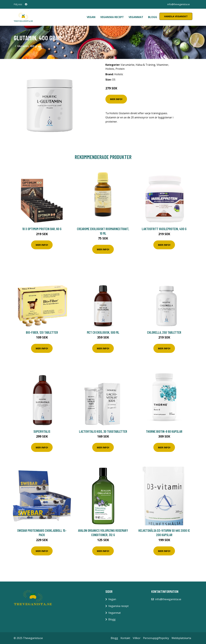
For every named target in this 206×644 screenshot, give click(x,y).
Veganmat (136, 17)
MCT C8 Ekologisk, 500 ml (103, 332)
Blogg (153, 17)
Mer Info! (116, 99)
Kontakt (125, 638)
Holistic (110, 69)
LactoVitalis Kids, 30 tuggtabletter (103, 431)
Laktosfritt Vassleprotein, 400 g (164, 229)
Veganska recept (112, 17)
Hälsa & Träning (145, 65)
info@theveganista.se (179, 4)
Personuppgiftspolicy (156, 638)
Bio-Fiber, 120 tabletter (42, 332)
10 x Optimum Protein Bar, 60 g (42, 229)
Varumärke (128, 65)
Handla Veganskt (176, 16)
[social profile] (26, 4)
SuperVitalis (42, 431)
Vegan (91, 17)
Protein (120, 69)
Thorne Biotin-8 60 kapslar (164, 431)
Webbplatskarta (181, 638)
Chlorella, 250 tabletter (164, 332)
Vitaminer (162, 65)
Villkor (137, 638)
